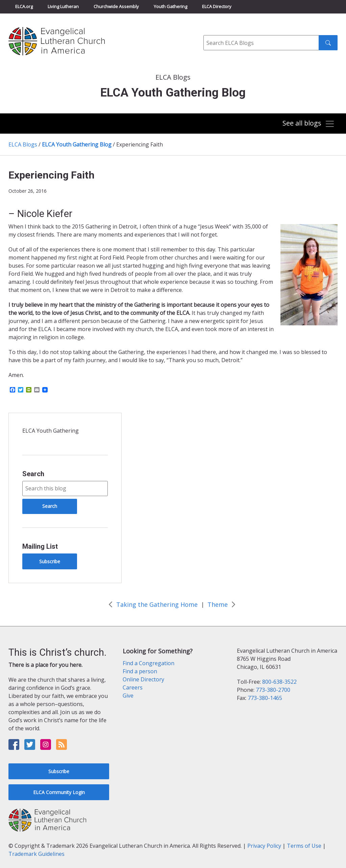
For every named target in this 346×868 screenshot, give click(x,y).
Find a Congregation (149, 663)
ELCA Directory (217, 6)
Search (33, 474)
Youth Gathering (170, 6)
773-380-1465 (265, 698)
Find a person (140, 671)
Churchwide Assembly (116, 6)
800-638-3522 (279, 682)
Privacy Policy (264, 846)
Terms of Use (304, 846)
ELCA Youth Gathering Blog (77, 144)
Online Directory (143, 679)
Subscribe (50, 561)
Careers (133, 687)
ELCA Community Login (59, 792)
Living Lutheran (63, 6)
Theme (218, 604)
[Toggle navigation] (308, 124)
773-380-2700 (273, 690)
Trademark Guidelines (36, 854)
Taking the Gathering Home (157, 604)
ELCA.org (24, 6)
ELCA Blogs (23, 144)
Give (128, 696)
